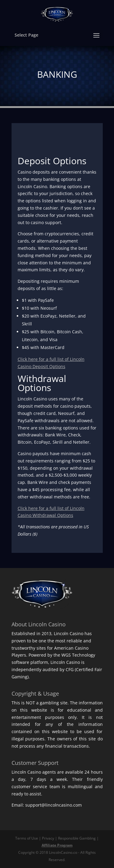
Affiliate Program (57, 845)
